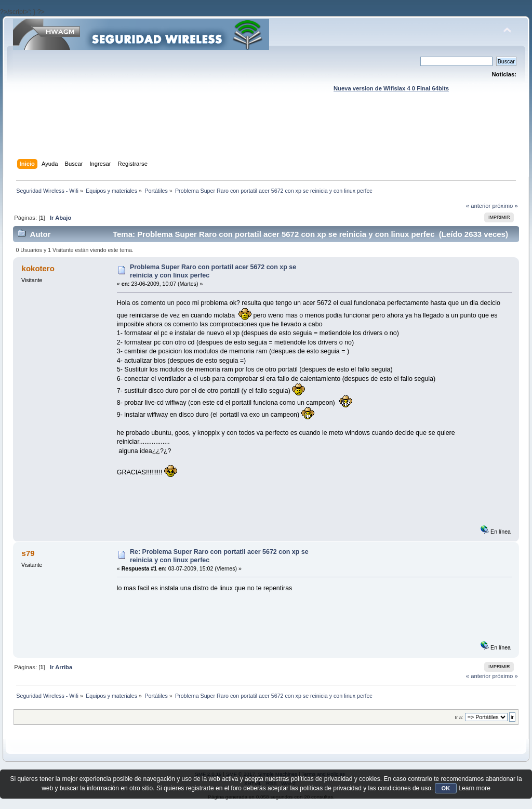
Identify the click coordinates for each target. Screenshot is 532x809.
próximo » (505, 206)
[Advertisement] (266, 136)
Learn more (474, 788)
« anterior (478, 206)
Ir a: (459, 717)
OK (446, 788)
